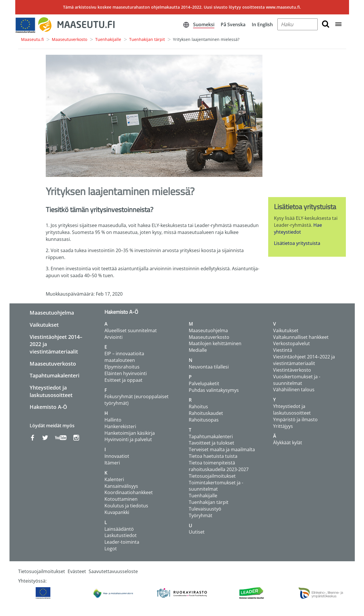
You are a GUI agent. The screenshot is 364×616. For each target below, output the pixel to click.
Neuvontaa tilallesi (209, 367)
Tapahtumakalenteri (55, 375)
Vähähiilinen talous (294, 390)
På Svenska (233, 24)
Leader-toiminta (122, 542)
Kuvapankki (117, 512)
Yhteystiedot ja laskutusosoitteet (51, 391)
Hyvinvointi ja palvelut (128, 439)
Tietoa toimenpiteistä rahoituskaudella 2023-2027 (219, 466)
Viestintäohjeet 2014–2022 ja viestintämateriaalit (304, 360)
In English (262, 24)
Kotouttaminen (121, 499)
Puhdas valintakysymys (214, 390)
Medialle (198, 350)
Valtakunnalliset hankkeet (301, 337)
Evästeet (77, 571)
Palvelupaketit (204, 383)
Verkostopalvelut (291, 343)
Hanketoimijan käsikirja (130, 433)
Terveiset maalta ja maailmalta (222, 449)
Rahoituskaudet (206, 413)
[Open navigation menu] (338, 25)
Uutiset (197, 532)
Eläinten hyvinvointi (126, 373)
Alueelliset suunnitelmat (131, 330)
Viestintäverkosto (292, 370)
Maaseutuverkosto (69, 39)
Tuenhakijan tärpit (147, 39)
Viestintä (283, 350)
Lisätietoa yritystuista (297, 243)
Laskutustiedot (121, 535)
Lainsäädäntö (119, 529)
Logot (111, 549)
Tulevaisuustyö (205, 509)
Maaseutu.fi (32, 39)
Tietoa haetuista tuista (213, 456)
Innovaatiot (117, 456)
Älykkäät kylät (288, 443)
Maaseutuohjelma (52, 313)
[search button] (326, 24)
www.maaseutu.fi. (283, 7)
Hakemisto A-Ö (48, 407)
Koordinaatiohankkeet (129, 492)
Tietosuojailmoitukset (212, 476)
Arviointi (114, 337)
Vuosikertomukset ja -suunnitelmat (297, 380)
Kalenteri (114, 479)
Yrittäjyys (283, 426)
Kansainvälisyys (121, 486)
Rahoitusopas (204, 420)
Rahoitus (198, 407)
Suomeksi (204, 24)
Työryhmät (201, 515)
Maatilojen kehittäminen (215, 343)
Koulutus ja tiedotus (126, 506)
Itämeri (112, 463)
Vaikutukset (44, 325)
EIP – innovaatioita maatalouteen (124, 357)
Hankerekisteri (120, 426)
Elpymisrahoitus (122, 367)
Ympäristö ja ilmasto (295, 420)
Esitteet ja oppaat (123, 380)
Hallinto (113, 420)
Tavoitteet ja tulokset (211, 443)
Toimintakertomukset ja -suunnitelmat (216, 486)
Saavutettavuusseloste (113, 571)
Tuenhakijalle (108, 39)
